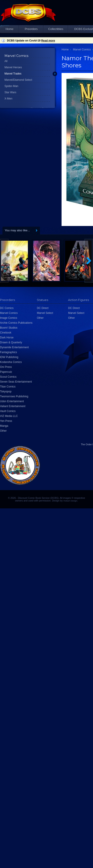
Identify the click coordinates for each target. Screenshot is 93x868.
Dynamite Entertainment (14, 347)
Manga (4, 426)
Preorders (31, 29)
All (6, 61)
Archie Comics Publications (16, 323)
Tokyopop (6, 392)
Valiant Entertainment (13, 406)
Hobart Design (70, 501)
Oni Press (6, 367)
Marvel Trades (13, 74)
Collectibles (56, 29)
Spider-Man (11, 86)
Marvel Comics (82, 50)
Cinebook (6, 333)
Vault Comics (8, 411)
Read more (48, 41)
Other (3, 431)
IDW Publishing (9, 357)
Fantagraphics (8, 352)
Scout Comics (8, 377)
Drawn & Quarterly (11, 342)
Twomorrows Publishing (14, 396)
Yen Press (6, 421)
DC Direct (43, 308)
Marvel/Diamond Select (18, 80)
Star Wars (10, 92)
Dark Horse (7, 338)
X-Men (8, 99)
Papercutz (6, 372)
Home (9, 29)
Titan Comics (8, 387)
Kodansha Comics (11, 362)
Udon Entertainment (12, 401)
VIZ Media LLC (9, 416)
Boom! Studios (9, 328)
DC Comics (7, 308)
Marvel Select (45, 313)
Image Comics (9, 318)
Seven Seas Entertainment (16, 382)
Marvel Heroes (13, 67)
